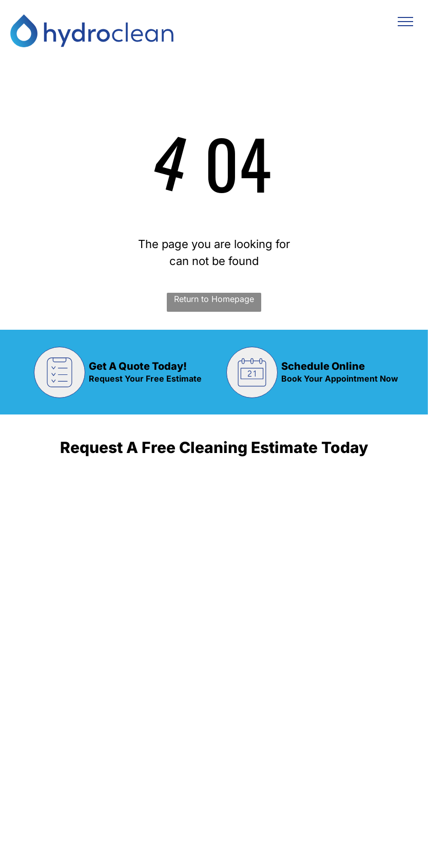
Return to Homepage (214, 299)
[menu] (405, 22)
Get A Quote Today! (138, 366)
